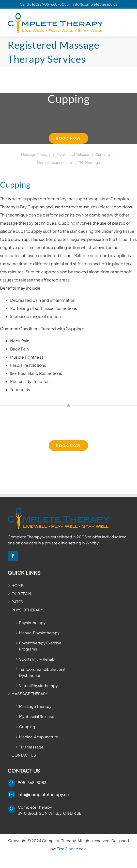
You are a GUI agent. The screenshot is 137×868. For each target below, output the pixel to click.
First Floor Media (72, 849)
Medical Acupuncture (55, 162)
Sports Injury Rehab (37, 659)
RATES (17, 602)
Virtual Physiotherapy (38, 685)
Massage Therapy (36, 154)
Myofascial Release (73, 154)
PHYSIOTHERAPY (27, 610)
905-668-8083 (56, 4)
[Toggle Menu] (126, 23)
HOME (17, 585)
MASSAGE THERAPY (30, 694)
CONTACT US (24, 755)
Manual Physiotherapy (39, 633)
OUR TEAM (21, 594)
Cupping (103, 154)
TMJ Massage (89, 162)
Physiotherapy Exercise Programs (40, 646)
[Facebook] (13, 556)
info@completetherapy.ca (95, 4)
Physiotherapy (32, 622)
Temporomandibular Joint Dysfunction (42, 672)
